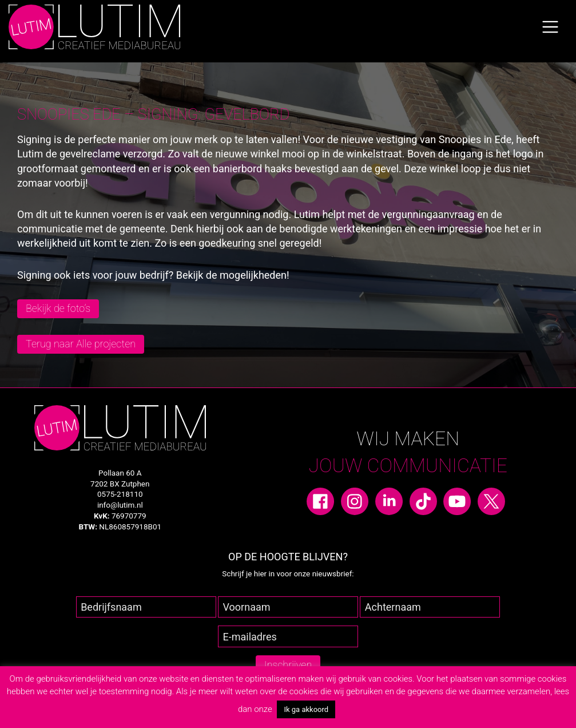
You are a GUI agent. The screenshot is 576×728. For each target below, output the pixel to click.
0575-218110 (120, 494)
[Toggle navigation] (550, 27)
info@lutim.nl (120, 505)
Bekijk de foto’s (58, 308)
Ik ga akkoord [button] (306, 709)
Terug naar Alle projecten (81, 344)
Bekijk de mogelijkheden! (233, 275)
